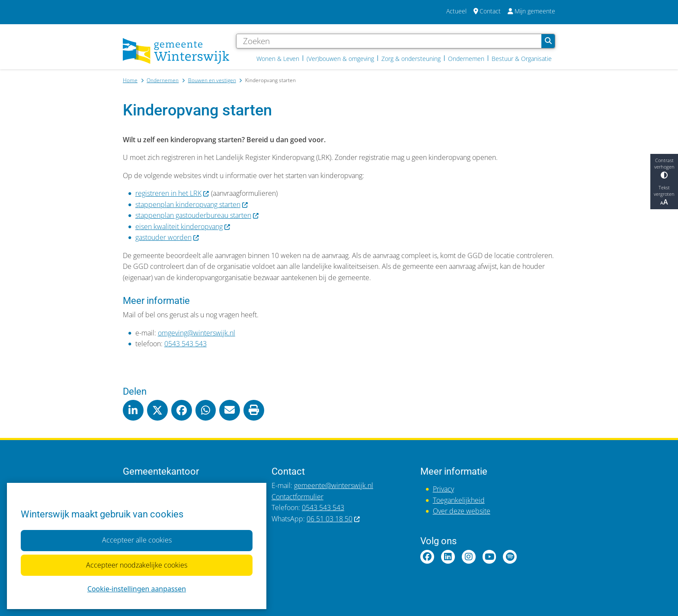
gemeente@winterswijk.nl (334, 485)
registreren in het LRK (173, 193)
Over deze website (462, 511)
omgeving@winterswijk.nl (197, 333)
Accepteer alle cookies (136, 540)
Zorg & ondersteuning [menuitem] (411, 59)
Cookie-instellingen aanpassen (137, 589)
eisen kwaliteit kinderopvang (183, 227)
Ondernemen (163, 80)
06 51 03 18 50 (334, 519)
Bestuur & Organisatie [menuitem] (522, 59)
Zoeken (548, 41)
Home (130, 80)
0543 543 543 (185, 344)
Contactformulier (297, 497)
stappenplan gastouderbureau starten (197, 215)
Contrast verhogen (664, 168)
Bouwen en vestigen (212, 80)
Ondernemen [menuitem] (466, 59)
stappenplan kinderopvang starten (192, 204)
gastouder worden (168, 237)
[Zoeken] (389, 41)
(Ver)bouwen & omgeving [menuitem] (340, 59)
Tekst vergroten (664, 195)
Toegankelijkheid (459, 500)
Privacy (443, 489)
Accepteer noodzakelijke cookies (137, 565)
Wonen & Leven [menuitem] (278, 59)
